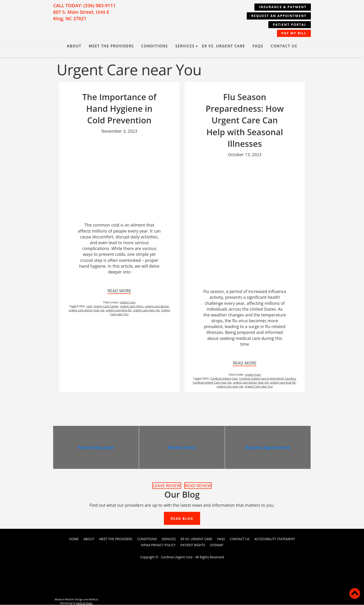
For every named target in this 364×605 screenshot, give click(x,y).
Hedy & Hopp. (84, 603)
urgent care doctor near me (87, 310)
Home (74, 539)
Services (185, 46)
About (74, 46)
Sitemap (217, 545)
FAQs (258, 46)
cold (89, 306)
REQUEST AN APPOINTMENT (279, 16)
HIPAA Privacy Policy (158, 545)
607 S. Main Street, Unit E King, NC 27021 (81, 15)
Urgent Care (128, 302)
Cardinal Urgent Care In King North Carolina (267, 379)
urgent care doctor (157, 306)
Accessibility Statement (275, 539)
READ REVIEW (198, 486)
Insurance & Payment (282, 7)
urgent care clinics (132, 306)
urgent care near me (146, 310)
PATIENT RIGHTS (193, 545)
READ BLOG (182, 519)
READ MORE (119, 291)
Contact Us (284, 46)
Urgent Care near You (259, 386)
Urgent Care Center (106, 306)
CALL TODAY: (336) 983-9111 (84, 5)
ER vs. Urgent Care (224, 46)
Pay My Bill (294, 33)
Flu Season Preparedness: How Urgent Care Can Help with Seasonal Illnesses (245, 120)
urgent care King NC (119, 310)
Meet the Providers (111, 46)
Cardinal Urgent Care (224, 379)
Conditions (154, 46)
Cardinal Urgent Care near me (212, 383)
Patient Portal (289, 25)
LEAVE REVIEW (167, 486)
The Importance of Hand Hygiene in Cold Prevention (119, 109)
